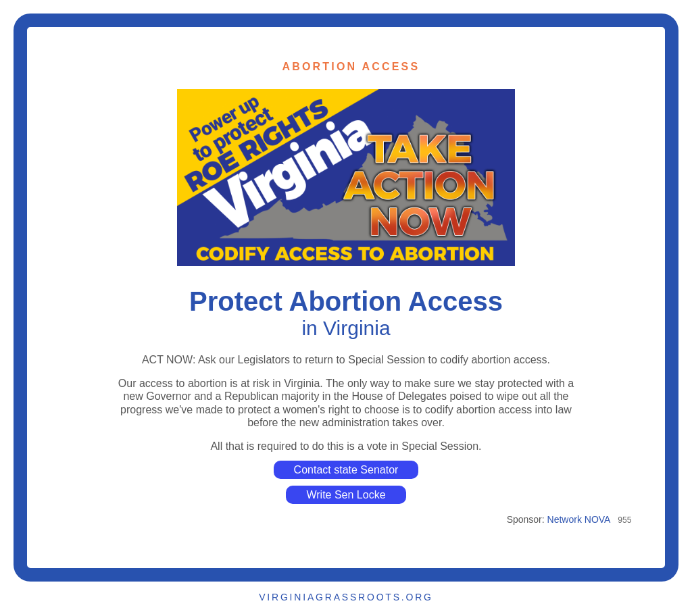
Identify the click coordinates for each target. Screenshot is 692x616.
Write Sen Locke (346, 495)
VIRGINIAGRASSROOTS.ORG (346, 597)
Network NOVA (579, 519)
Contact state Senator (346, 470)
